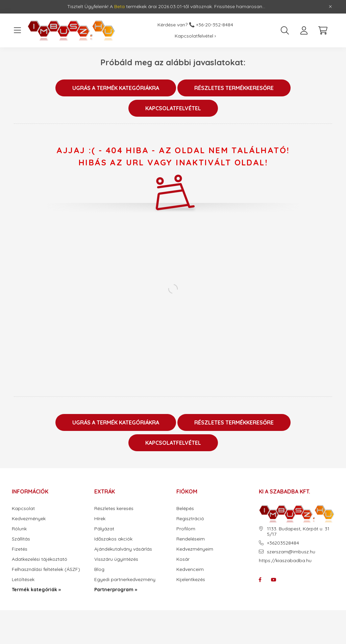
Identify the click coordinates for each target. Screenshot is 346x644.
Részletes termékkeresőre (234, 88)
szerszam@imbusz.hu (291, 552)
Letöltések (23, 580)
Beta (119, 6)
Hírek (100, 519)
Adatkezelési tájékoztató (40, 559)
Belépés (185, 509)
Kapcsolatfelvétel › (195, 36)
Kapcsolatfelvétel (173, 108)
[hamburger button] (17, 30)
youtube (274, 580)
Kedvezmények (29, 519)
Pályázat (104, 529)
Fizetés (20, 549)
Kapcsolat (23, 509)
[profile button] (304, 30)
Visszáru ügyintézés (116, 559)
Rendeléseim (191, 539)
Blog (99, 569)
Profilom (186, 529)
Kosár (183, 559)
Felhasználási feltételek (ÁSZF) (46, 569)
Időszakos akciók (113, 539)
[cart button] (323, 30)
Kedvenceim (190, 569)
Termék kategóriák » (36, 590)
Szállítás (21, 539)
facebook (260, 580)
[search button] (285, 30)
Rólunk (19, 529)
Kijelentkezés (191, 580)
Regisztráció (190, 519)
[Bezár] (330, 7)
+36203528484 (283, 543)
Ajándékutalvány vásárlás (123, 549)
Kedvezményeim (195, 549)
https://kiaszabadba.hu (285, 560)
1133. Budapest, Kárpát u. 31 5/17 (298, 532)
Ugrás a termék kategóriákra (116, 88)
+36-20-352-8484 (215, 25)
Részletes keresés (114, 509)
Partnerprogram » (116, 590)
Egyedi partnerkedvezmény (125, 580)
